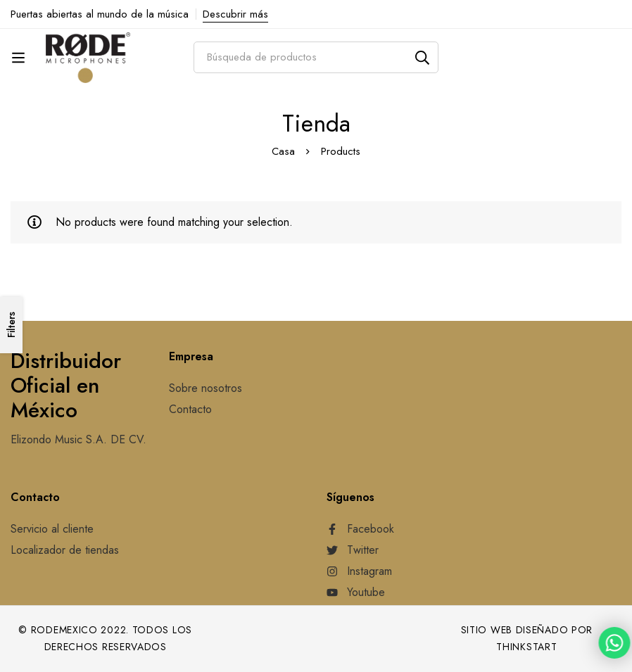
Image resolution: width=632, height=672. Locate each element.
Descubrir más (235, 14)
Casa (283, 151)
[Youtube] (356, 592)
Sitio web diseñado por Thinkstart (527, 639)
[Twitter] (353, 550)
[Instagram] (359, 571)
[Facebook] (360, 529)
